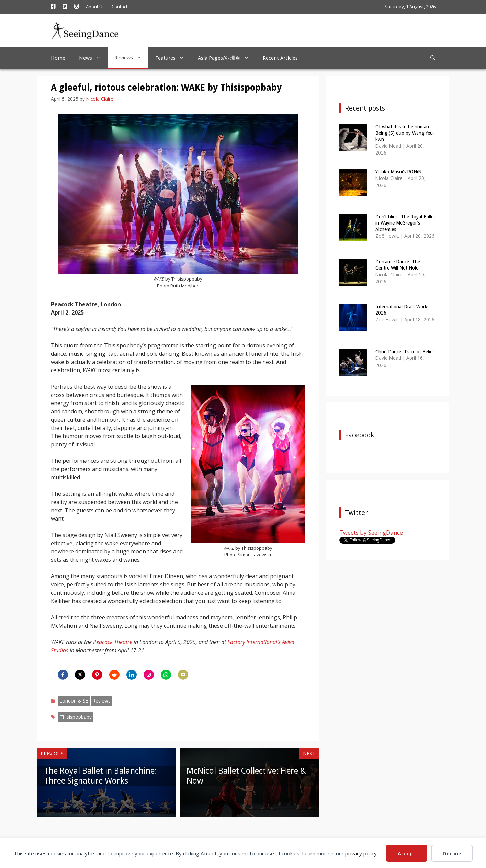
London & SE (74, 701)
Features (173, 58)
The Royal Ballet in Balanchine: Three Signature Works (100, 776)
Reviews (131, 58)
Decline (452, 853)
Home (58, 58)
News (93, 58)
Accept (406, 853)
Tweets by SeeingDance (371, 532)
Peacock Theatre (113, 642)
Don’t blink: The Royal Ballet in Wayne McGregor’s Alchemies (405, 223)
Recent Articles (280, 58)
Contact (120, 7)
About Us (95, 7)
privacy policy (361, 853)
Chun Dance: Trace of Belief (405, 352)
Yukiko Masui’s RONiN (398, 172)
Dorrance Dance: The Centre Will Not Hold (398, 265)
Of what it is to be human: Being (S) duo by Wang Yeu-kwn (405, 133)
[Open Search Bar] (433, 58)
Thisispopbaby (76, 717)
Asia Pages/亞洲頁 (227, 58)
